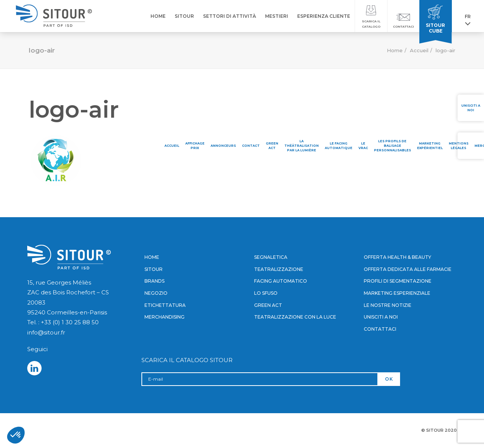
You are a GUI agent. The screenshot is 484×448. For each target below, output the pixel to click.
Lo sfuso (266, 293)
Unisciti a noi (381, 317)
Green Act (268, 305)
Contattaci (380, 329)
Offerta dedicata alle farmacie (408, 269)
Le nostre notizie (388, 305)
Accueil (419, 50)
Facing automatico (281, 281)
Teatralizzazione (279, 269)
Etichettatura (165, 305)
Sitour (154, 269)
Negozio (156, 293)
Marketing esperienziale (397, 293)
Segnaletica (271, 257)
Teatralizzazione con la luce (295, 317)
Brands (154, 281)
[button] (16, 435)
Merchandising (164, 317)
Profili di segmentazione (398, 281)
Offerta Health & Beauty (397, 257)
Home (395, 50)
